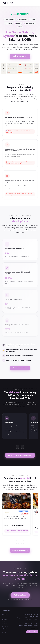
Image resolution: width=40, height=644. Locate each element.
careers (4, 619)
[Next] (22, 447)
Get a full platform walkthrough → (20, 455)
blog (3, 621)
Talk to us (32, 632)
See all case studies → (20, 550)
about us (5, 615)
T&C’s (27, 623)
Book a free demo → (20, 368)
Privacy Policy (34, 623)
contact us (5, 624)
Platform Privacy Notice (25, 626)
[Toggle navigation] (36, 3)
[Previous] (18, 447)
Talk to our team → (20, 56)
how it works (6, 617)
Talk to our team (20, 595)
